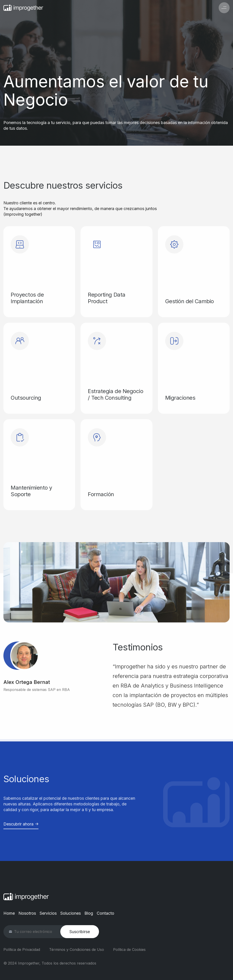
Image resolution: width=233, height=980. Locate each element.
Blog (89, 913)
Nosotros (27, 913)
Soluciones (71, 913)
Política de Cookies (129, 950)
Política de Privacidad (22, 950)
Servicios (48, 913)
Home (9, 913)
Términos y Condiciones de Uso (77, 950)
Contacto (105, 913)
